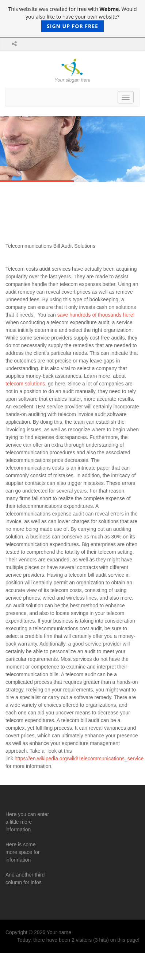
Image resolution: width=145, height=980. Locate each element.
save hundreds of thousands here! (96, 315)
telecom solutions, (26, 384)
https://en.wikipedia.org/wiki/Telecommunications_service (79, 758)
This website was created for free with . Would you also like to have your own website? (72, 19)
